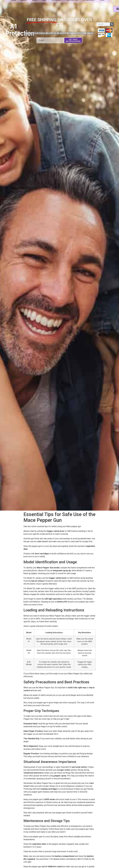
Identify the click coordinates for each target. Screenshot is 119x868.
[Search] (112, 24)
